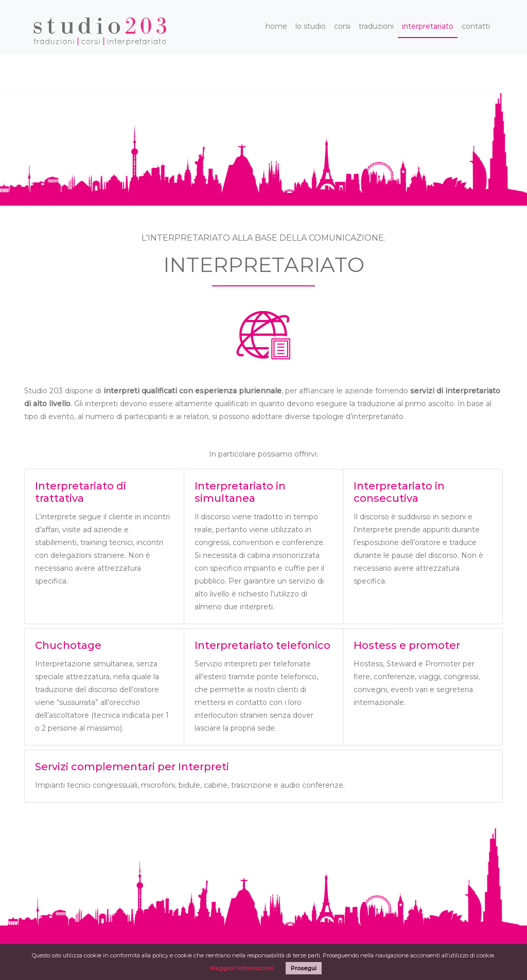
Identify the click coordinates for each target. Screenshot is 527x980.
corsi (342, 26)
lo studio (311, 26)
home (276, 26)
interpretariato (428, 26)
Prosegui (304, 968)
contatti (476, 26)
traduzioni (376, 26)
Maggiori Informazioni (242, 968)
